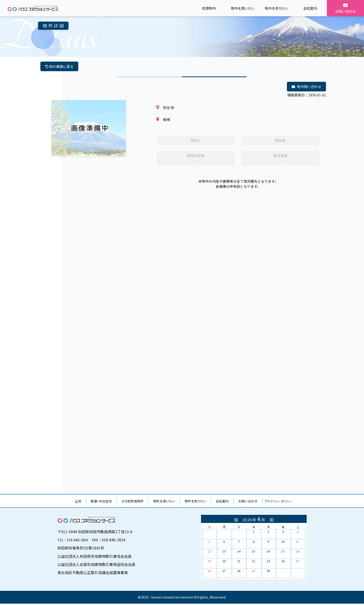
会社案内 (222, 503)
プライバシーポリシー (278, 503)
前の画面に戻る (60, 67)
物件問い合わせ (305, 88)
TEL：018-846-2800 (74, 541)
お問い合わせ (248, 503)
